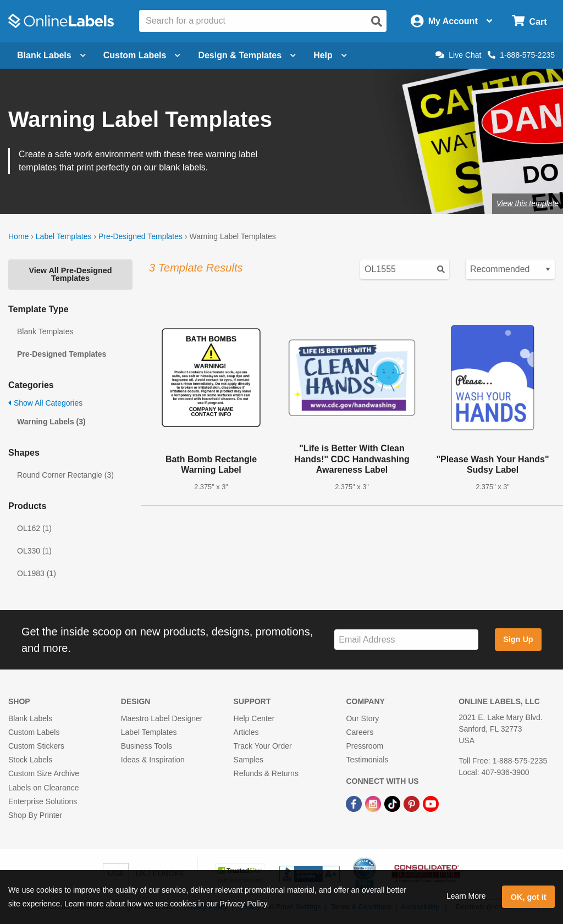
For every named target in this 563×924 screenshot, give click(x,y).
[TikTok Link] (393, 804)
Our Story (362, 718)
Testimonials (367, 760)
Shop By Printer (35, 815)
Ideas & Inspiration (153, 760)
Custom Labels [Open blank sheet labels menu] (142, 55)
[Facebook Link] (355, 804)
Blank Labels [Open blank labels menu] (51, 55)
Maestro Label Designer (162, 718)
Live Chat (458, 55)
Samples (249, 760)
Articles (246, 732)
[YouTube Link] (431, 804)
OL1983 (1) (37, 573)
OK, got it (529, 897)
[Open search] (377, 21)
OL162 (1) (34, 528)
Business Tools (147, 746)
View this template (528, 203)
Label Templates (64, 236)
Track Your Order (263, 746)
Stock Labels (30, 760)
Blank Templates (45, 331)
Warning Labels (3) (51, 422)
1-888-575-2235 (521, 55)
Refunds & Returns (266, 773)
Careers (360, 732)
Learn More (466, 896)
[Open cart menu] (529, 21)
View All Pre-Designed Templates (70, 274)
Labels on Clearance (43, 788)
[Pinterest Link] (413, 804)
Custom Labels (34, 732)
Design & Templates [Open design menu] (247, 55)
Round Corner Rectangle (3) (65, 475)
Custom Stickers (36, 746)
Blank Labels (30, 718)
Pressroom (365, 746)
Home (18, 236)
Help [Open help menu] (330, 55)
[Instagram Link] (374, 804)
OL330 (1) (34, 551)
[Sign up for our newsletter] (406, 640)
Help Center (254, 718)
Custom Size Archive (44, 773)
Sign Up (518, 639)
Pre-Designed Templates (140, 236)
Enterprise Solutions (43, 801)
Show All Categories (45, 403)
